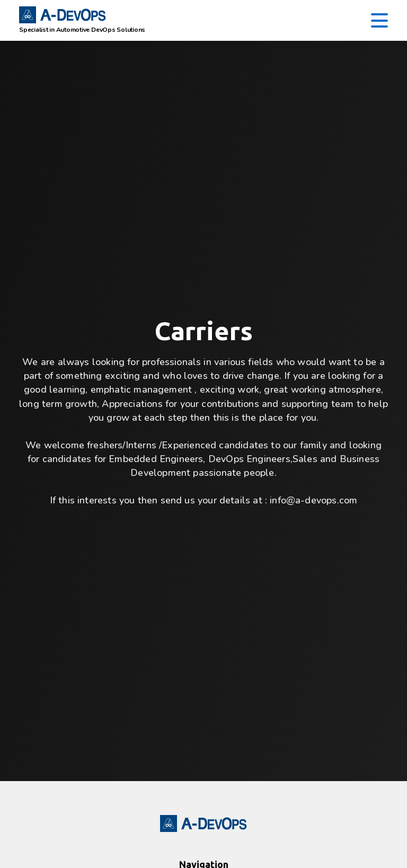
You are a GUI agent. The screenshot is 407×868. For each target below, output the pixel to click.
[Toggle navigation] (379, 20)
